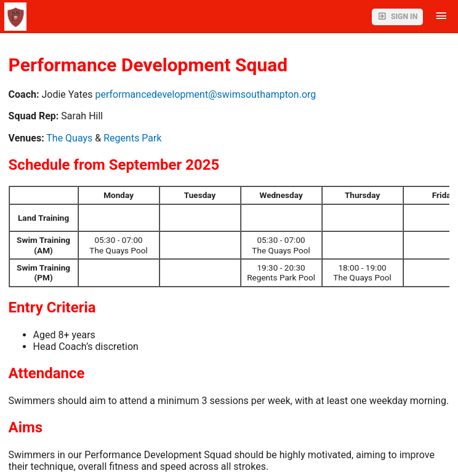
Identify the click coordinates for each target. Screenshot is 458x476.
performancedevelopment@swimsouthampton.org (205, 94)
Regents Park (132, 138)
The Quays (69, 138)
